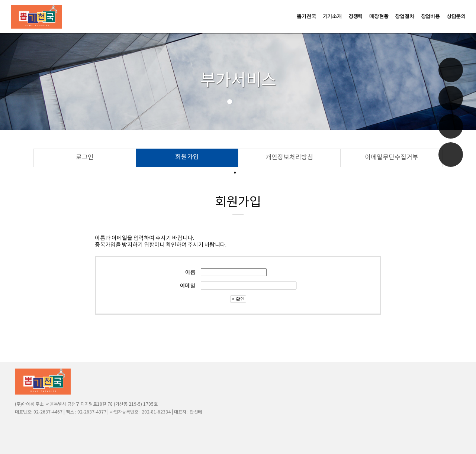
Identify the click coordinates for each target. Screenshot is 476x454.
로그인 (85, 158)
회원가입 (187, 157)
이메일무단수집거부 (392, 158)
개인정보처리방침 (289, 158)
